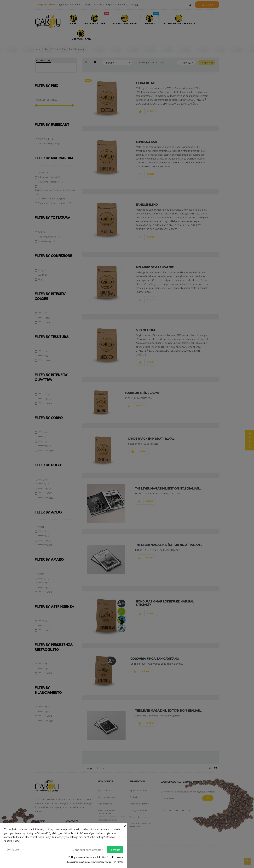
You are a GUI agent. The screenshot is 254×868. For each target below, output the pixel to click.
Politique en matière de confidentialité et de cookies (96, 857)
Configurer (13, 850)
